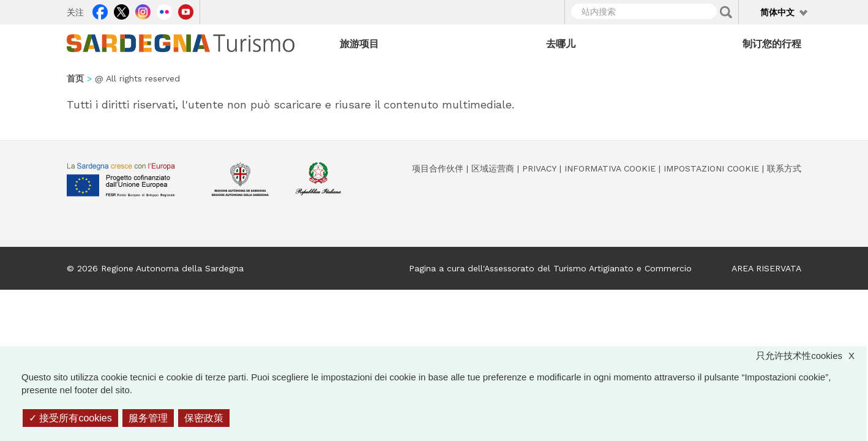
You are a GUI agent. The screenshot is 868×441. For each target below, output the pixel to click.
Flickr (164, 10)
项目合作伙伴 (438, 168)
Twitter (122, 10)
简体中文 (777, 12)
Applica (726, 12)
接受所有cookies (70, 418)
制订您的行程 (772, 44)
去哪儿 (561, 44)
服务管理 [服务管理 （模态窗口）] (148, 418)
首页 (75, 78)
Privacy (539, 168)
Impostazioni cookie (711, 168)
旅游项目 (359, 44)
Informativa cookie (610, 168)
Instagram (143, 10)
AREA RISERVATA (766, 268)
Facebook (100, 10)
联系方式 (784, 168)
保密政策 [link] (204, 418)
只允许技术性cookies (811, 356)
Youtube (186, 10)
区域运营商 (493, 168)
